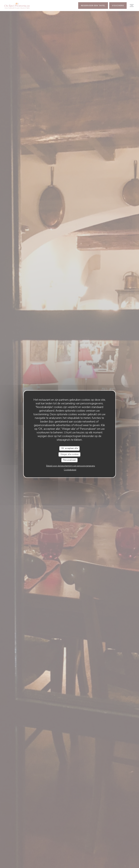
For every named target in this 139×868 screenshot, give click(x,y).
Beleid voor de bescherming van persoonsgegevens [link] (71, 466)
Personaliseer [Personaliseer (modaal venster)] (69, 460)
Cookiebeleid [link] (70, 470)
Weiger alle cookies (69, 454)
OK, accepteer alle (69, 448)
